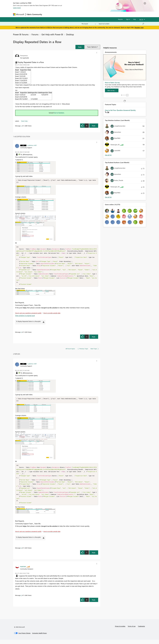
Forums (47, 14)
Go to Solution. (59, 113)
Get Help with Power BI (52, 34)
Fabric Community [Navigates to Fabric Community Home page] (34, 14)
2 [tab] (123, 95)
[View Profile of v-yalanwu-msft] (32, 145)
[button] (80, 47)
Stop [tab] (127, 95)
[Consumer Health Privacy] (39, 637)
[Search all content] (122, 24)
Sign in (128, 19)
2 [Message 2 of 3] (21, 599)
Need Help (24, 121)
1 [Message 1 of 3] (21, 126)
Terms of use (132, 630)
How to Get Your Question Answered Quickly (120, 110)
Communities (73, 14)
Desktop (70, 34)
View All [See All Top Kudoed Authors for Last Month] (108, 197)
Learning (90, 14)
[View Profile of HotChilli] (23, 571)
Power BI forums (21, 34)
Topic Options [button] (92, 47)
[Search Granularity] (89, 24)
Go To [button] (141, 19)
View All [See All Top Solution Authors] (108, 155)
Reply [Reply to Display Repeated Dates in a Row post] (94, 126)
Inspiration (56, 14)
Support (98, 14)
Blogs (82, 14)
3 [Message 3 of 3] (21, 334)
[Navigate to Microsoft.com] (19, 14)
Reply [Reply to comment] (94, 339)
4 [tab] (125, 95)
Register (120, 19)
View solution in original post (25, 318)
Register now (139, 27)
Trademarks (141, 630)
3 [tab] (124, 95)
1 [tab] (121, 95)
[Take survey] (112, 90)
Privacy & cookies (120, 630)
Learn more (17, 8)
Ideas (64, 14)
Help (135, 19)
